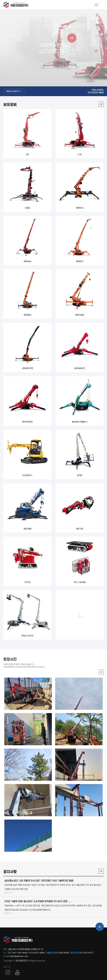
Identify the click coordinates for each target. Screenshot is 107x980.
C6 (27, 155)
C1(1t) (27, 582)
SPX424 (27, 261)
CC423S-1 (27, 475)
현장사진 (10, 659)
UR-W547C (80, 368)
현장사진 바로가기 (13, 91)
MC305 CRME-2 (80, 422)
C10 (80, 155)
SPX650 (27, 315)
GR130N (27, 529)
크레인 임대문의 (96, 91)
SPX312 (80, 208)
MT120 (80, 529)
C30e (27, 208)
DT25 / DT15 (27, 636)
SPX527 (80, 261)
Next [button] (99, 46)
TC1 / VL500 (80, 582)
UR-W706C (27, 422)
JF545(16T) (27, 368)
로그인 (7, 967)
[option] (53, 48)
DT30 (80, 475)
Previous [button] (8, 46)
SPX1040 (80, 315)
